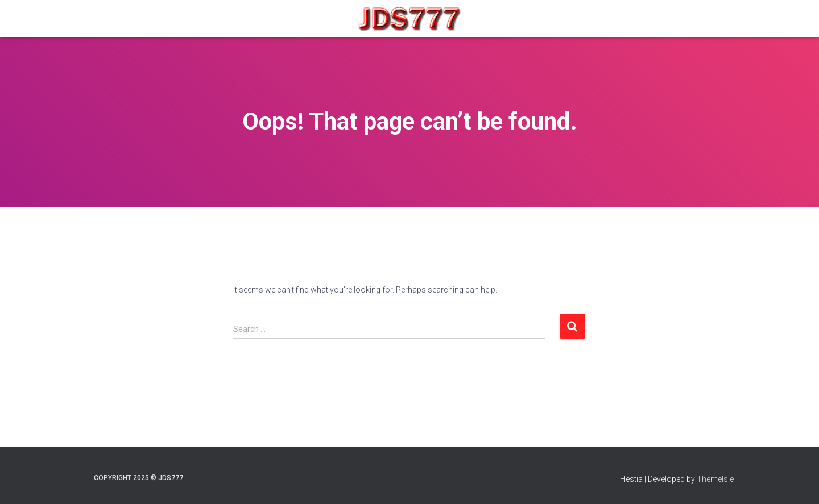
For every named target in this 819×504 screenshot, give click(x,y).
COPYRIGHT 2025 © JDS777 (138, 478)
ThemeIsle (715, 479)
